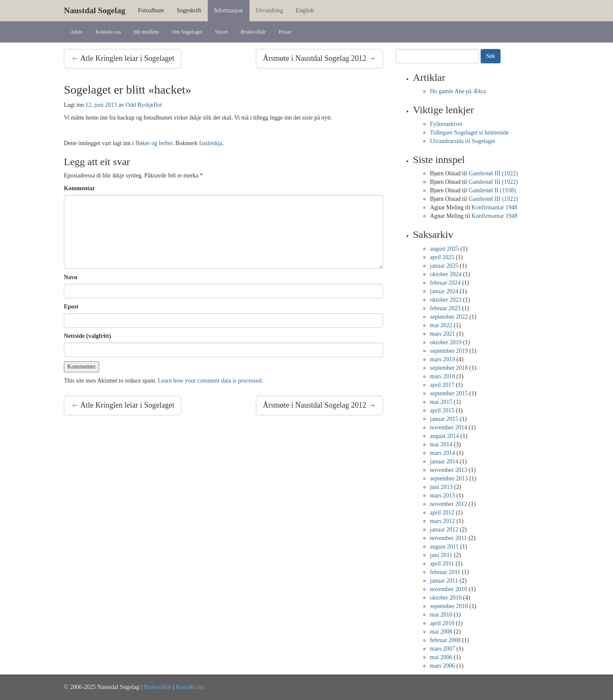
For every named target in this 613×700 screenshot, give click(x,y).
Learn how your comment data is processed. (211, 381)
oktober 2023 (446, 300)
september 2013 (449, 479)
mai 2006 (441, 657)
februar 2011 (445, 572)
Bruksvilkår (253, 32)
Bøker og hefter (154, 143)
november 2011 (448, 538)
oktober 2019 (446, 342)
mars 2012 (443, 521)
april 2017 (442, 385)
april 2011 (442, 564)
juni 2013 (441, 487)
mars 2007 (443, 649)
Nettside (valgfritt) (87, 336)
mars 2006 (443, 666)
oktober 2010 (446, 598)
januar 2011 (444, 581)
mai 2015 (441, 402)
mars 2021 (443, 334)
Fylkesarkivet (446, 124)
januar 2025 (444, 266)
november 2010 (448, 589)
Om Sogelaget (187, 32)
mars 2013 (443, 496)
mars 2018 (443, 376)
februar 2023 (445, 308)
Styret (221, 32)
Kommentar (79, 188)
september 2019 (449, 351)
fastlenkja (211, 143)
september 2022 (449, 317)
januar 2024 (444, 291)
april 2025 (442, 257)
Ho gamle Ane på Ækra (458, 91)
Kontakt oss (108, 32)
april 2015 (442, 410)
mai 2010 (441, 615)
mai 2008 (441, 632)
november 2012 (448, 504)
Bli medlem (146, 32)
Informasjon (229, 10)
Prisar (285, 32)
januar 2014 (444, 461)
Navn (71, 277)
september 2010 (449, 606)
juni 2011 (441, 555)
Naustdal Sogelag (95, 10)
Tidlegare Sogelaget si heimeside (469, 133)
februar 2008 (445, 640)
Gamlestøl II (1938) (492, 190)
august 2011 (444, 547)
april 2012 (442, 513)
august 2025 (444, 249)
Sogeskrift (189, 10)
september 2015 (449, 393)
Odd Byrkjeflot (144, 105)
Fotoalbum (151, 10)
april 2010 (442, 623)
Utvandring (269, 10)
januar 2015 (444, 419)
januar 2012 (444, 530)
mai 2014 (441, 444)
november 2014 (448, 427)
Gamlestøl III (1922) (493, 173)
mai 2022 (441, 325)
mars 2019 (443, 359)
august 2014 (444, 436)
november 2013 (448, 470)
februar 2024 (445, 283)
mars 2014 (443, 453)
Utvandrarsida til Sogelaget (463, 141)
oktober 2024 (446, 274)
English (305, 10)
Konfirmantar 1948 (495, 207)
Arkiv (76, 32)
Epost (71, 307)
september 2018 (449, 368)
